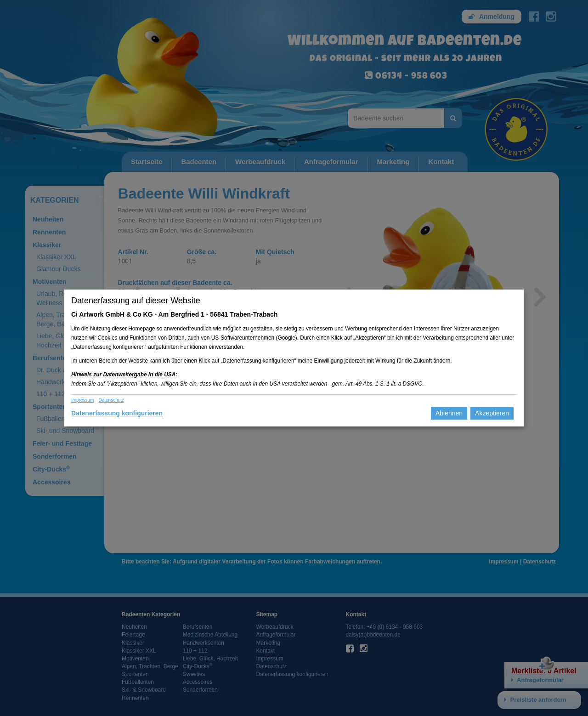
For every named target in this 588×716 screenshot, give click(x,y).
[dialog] (294, 358)
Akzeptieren (492, 413)
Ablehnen (449, 413)
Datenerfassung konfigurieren (117, 413)
